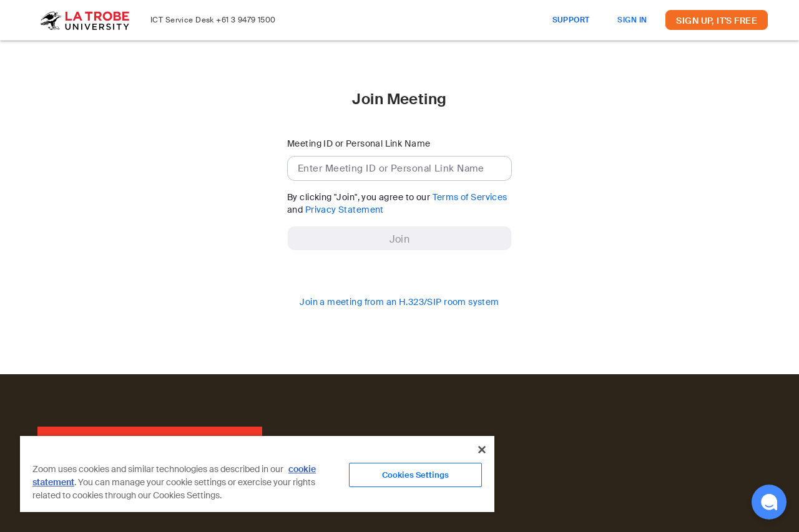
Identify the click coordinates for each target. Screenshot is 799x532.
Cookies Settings (415, 475)
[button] (769, 502)
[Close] (482, 450)
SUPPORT (571, 20)
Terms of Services (470, 197)
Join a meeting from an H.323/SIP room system (399, 302)
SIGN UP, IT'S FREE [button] (717, 21)
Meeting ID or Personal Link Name (359, 143)
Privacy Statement (345, 210)
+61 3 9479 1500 (246, 20)
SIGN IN (632, 20)
